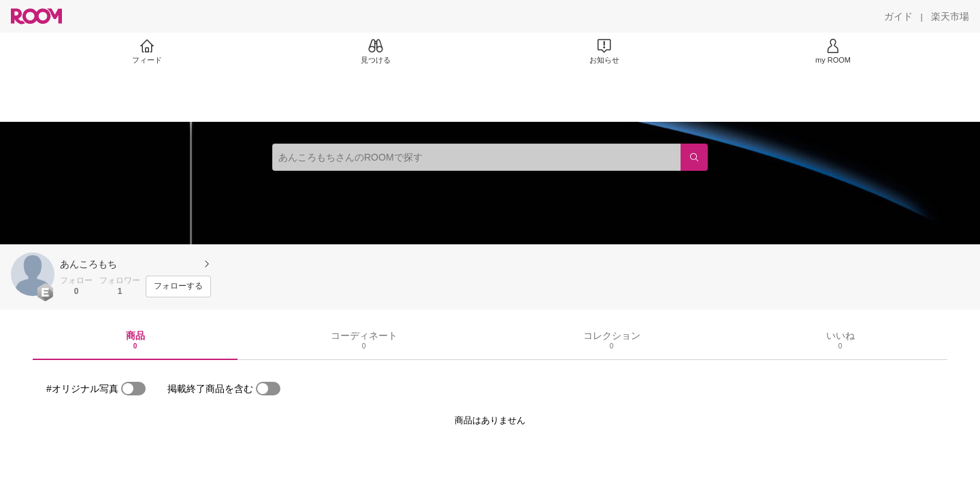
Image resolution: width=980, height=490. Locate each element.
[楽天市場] (950, 16)
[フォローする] (178, 287)
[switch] (133, 389)
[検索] (694, 157)
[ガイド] (898, 16)
